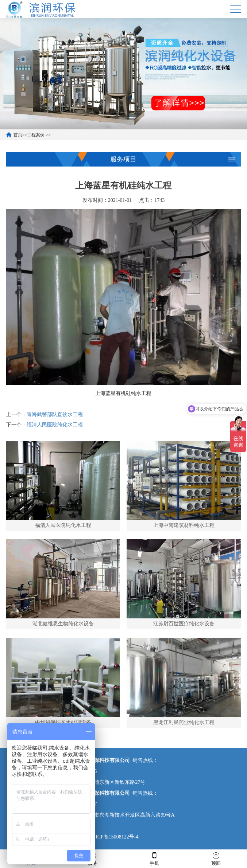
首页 (18, 135)
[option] (123, 74)
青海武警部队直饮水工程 (55, 415)
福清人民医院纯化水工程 (55, 425)
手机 (154, 858)
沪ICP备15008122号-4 (114, 837)
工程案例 (36, 135)
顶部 (216, 858)
